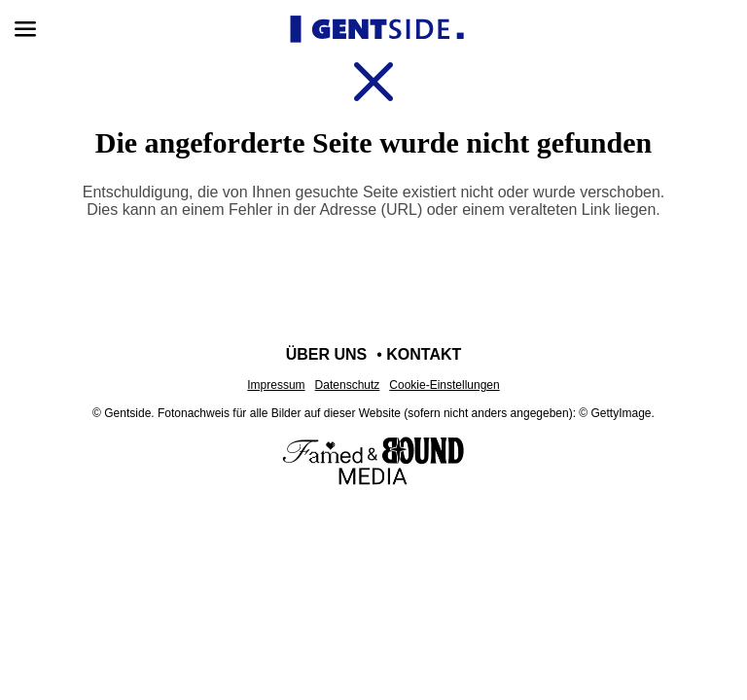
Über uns (327, 354)
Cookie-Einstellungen (444, 385)
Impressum (276, 385)
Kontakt (424, 354)
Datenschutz (348, 385)
